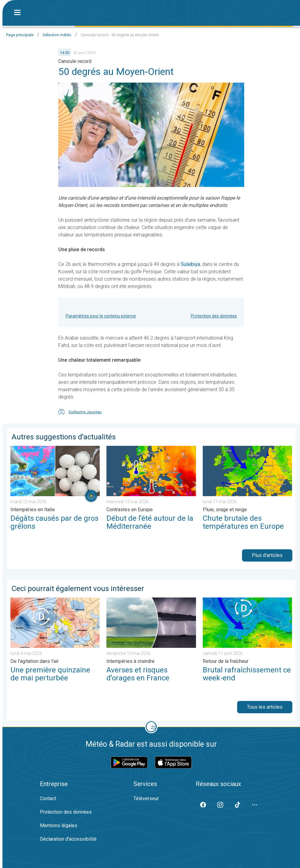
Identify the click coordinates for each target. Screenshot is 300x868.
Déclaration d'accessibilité (68, 839)
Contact (48, 798)
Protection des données (214, 316)
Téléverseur (146, 798)
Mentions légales (59, 825)
